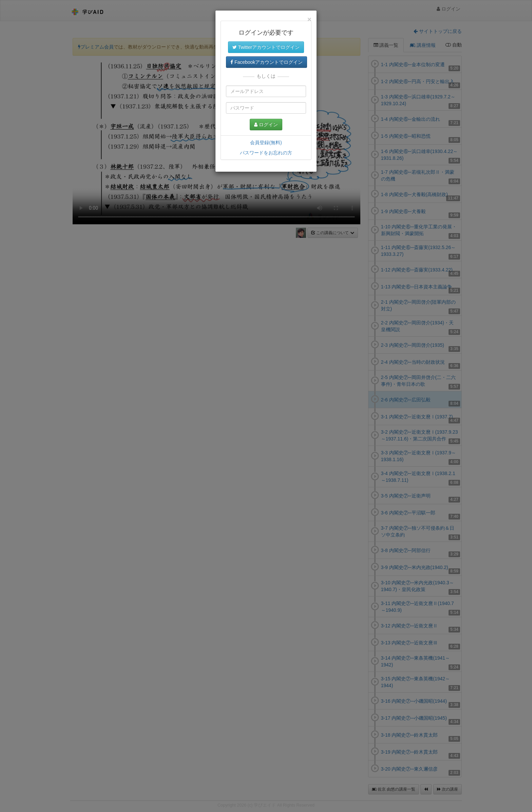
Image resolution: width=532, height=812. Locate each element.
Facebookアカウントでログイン (267, 62)
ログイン (266, 125)
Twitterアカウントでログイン (266, 47)
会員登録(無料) (266, 143)
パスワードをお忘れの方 (266, 153)
